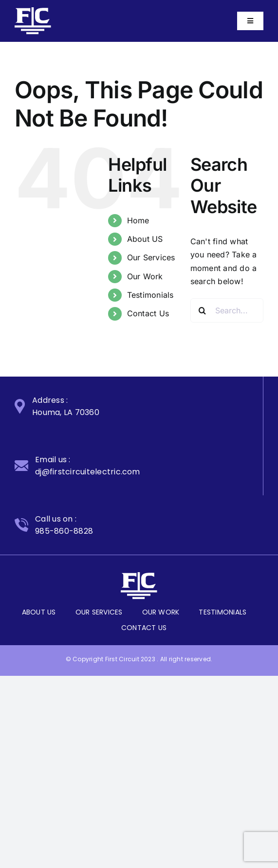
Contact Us (148, 313)
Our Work (145, 276)
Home (138, 220)
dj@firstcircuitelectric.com (87, 472)
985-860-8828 (64, 531)
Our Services (151, 257)
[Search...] (227, 310)
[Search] (203, 310)
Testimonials (150, 295)
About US (145, 239)
